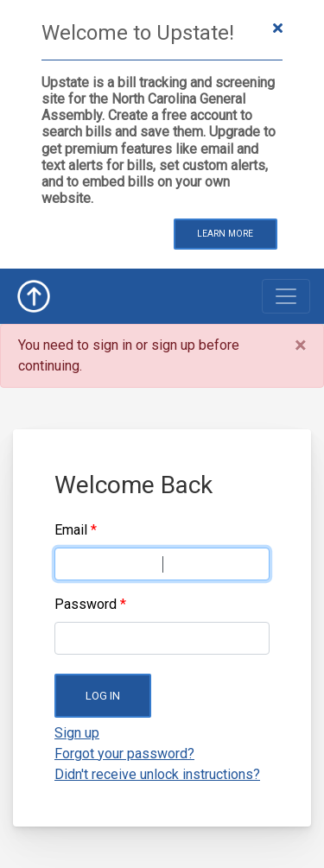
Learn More (225, 234)
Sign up (77, 733)
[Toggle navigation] (286, 296)
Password (86, 604)
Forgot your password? (124, 754)
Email (71, 530)
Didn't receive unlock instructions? (157, 774)
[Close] (300, 345)
